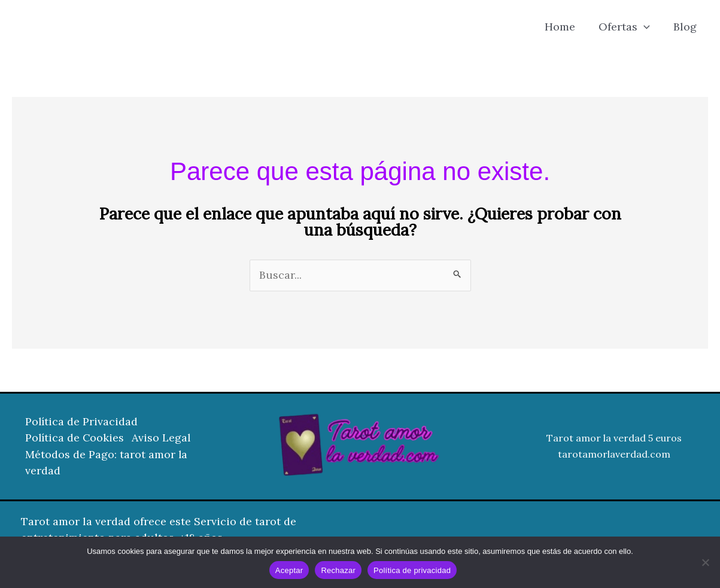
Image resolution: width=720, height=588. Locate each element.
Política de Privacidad (82, 423)
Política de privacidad (412, 570)
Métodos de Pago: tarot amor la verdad (107, 463)
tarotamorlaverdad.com (614, 455)
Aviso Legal (164, 439)
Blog (686, 27)
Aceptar (289, 570)
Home (564, 27)
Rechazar (338, 570)
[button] (646, 27)
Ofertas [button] (627, 27)
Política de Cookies (75, 439)
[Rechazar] (705, 562)
